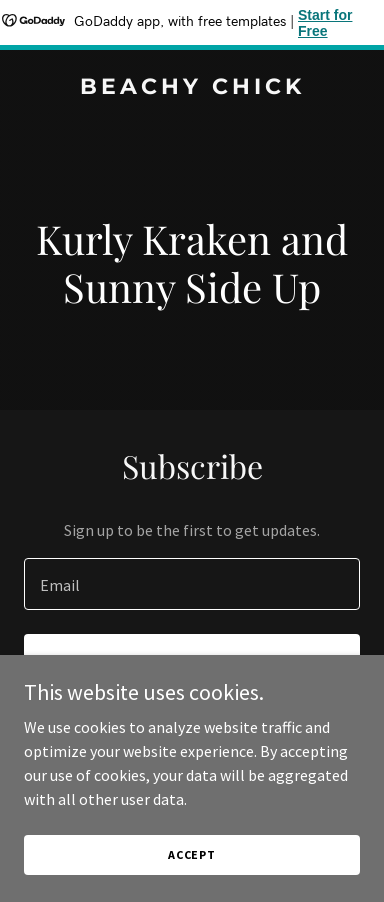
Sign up (192, 662)
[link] (192, 88)
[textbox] (192, 584)
